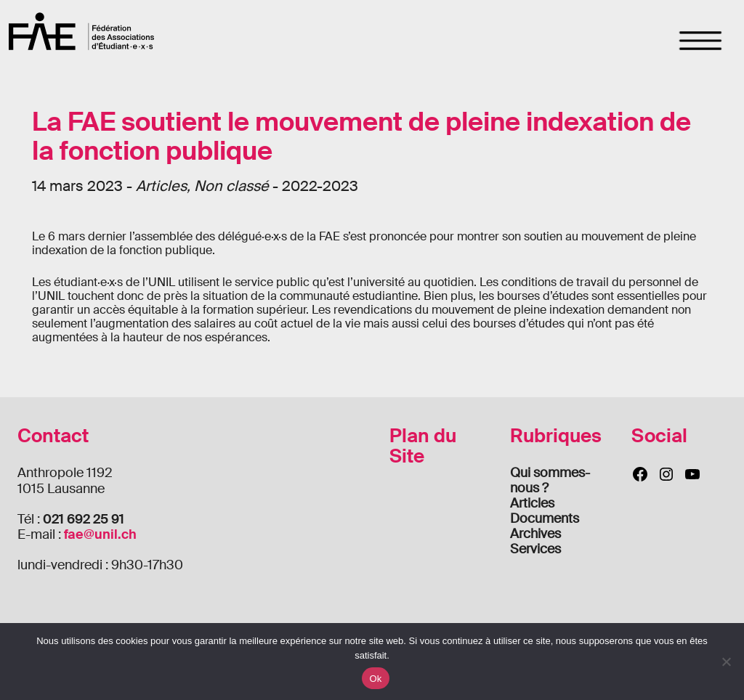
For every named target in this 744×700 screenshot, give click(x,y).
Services (535, 549)
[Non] (726, 662)
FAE (81, 31)
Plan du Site (423, 446)
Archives (535, 534)
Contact (53, 436)
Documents (545, 518)
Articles (532, 503)
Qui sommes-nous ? (550, 480)
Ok (375, 679)
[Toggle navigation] (701, 41)
